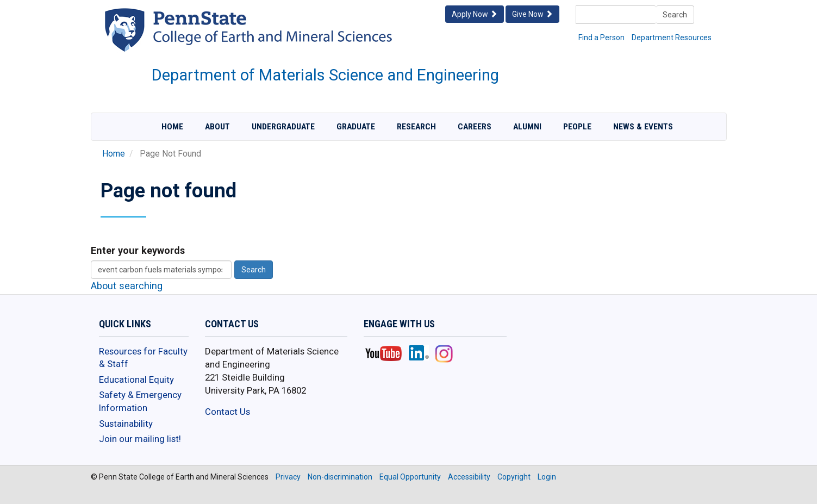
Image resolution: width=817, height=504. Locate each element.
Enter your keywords (138, 250)
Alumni (527, 127)
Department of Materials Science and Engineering (325, 75)
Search (675, 15)
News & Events (643, 127)
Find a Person (601, 38)
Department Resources (672, 38)
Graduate (356, 127)
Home (172, 127)
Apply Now (475, 14)
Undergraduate (283, 127)
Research (416, 127)
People (577, 127)
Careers (475, 127)
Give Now (532, 14)
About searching (127, 286)
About (217, 127)
